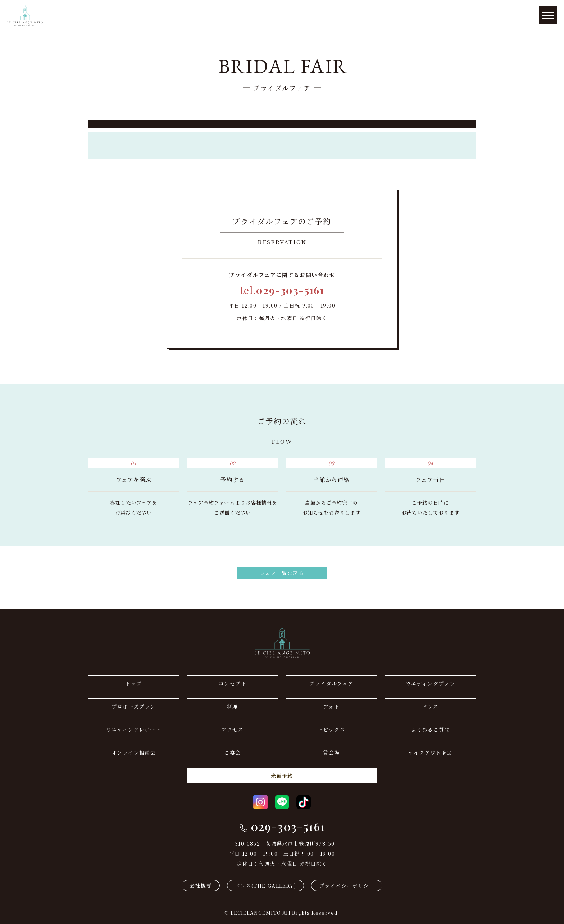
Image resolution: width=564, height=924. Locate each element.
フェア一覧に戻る (282, 573)
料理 (233, 706)
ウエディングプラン (431, 683)
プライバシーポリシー (347, 886)
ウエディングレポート (134, 729)
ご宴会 (232, 752)
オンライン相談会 (134, 752)
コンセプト (233, 683)
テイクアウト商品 (430, 752)
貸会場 (331, 752)
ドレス (430, 706)
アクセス (233, 729)
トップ (133, 683)
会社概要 (201, 886)
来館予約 (282, 775)
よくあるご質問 (431, 729)
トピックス (332, 729)
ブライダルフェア (331, 683)
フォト (331, 706)
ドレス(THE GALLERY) (265, 886)
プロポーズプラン (133, 706)
